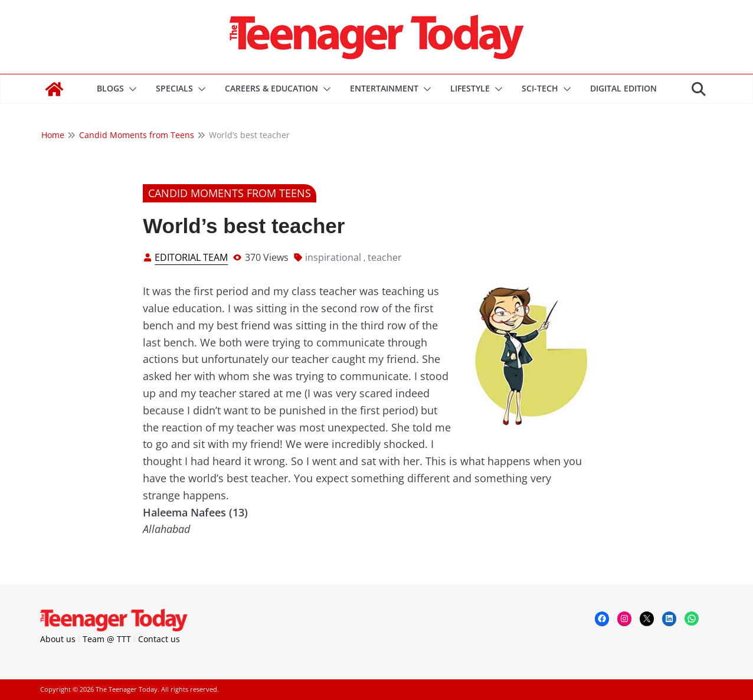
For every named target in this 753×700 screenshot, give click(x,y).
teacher (385, 257)
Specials (174, 88)
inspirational (333, 257)
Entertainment (384, 88)
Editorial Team (191, 257)
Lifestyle (470, 88)
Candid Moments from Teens (230, 193)
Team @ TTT (107, 639)
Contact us (159, 639)
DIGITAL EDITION (623, 88)
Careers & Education (271, 88)
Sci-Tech (540, 88)
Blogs (110, 88)
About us (58, 639)
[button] (130, 89)
